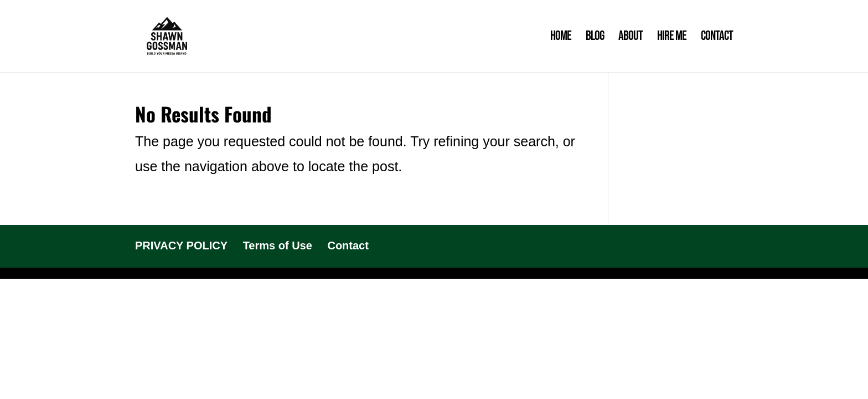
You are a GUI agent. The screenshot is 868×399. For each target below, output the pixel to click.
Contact (717, 38)
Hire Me (672, 38)
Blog (595, 38)
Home (561, 38)
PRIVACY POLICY (181, 245)
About (631, 38)
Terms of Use (278, 245)
